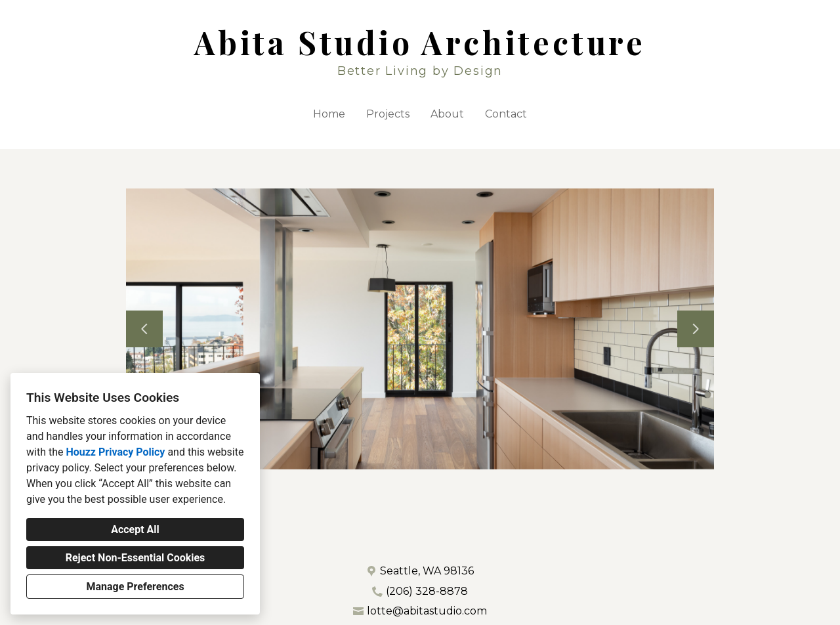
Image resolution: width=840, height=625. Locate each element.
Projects (388, 114)
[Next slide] (696, 329)
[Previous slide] (144, 329)
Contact (506, 114)
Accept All (135, 529)
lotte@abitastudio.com (427, 611)
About (447, 114)
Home (329, 114)
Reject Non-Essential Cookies (136, 558)
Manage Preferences (135, 587)
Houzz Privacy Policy (115, 452)
